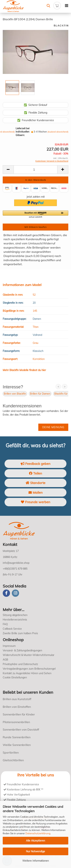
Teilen (36, 473)
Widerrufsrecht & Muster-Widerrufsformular (29, 655)
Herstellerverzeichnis (15, 620)
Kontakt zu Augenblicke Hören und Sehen (27, 673)
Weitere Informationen (36, 861)
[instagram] (15, 593)
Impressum (9, 646)
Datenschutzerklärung (38, 833)
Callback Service (12, 629)
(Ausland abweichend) (58, 132)
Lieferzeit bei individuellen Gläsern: (23, 132)
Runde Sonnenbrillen (17, 737)
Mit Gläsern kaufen (36, 227)
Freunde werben (36, 502)
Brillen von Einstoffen (17, 707)
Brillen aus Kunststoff (17, 699)
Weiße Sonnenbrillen (17, 745)
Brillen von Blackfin (15, 394)
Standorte (35, 483)
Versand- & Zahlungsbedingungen (22, 650)
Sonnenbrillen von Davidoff (21, 729)
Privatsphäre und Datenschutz (20, 664)
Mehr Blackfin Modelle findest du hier (24, 370)
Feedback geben (36, 464)
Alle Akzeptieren (35, 841)
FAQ (5, 624)
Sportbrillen (11, 752)
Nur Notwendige (35, 851)
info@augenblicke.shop (16, 563)
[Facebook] (6, 593)
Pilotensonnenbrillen (16, 722)
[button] (35, 214)
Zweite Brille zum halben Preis (20, 633)
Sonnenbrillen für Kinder (19, 714)
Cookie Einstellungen (15, 677)
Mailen (36, 492)
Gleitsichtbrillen (13, 760)
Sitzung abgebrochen (15, 615)
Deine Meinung (53, 427)
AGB (5, 660)
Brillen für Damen (40, 394)
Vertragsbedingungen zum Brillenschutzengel (29, 669)
